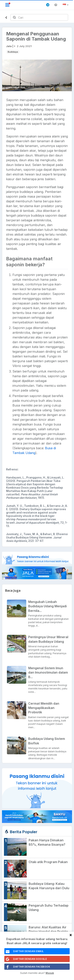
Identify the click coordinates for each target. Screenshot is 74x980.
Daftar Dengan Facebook (27, 967)
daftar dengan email (24, 951)
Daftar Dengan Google (26, 959)
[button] (66, 5)
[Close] (71, 935)
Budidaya (13, 52)
